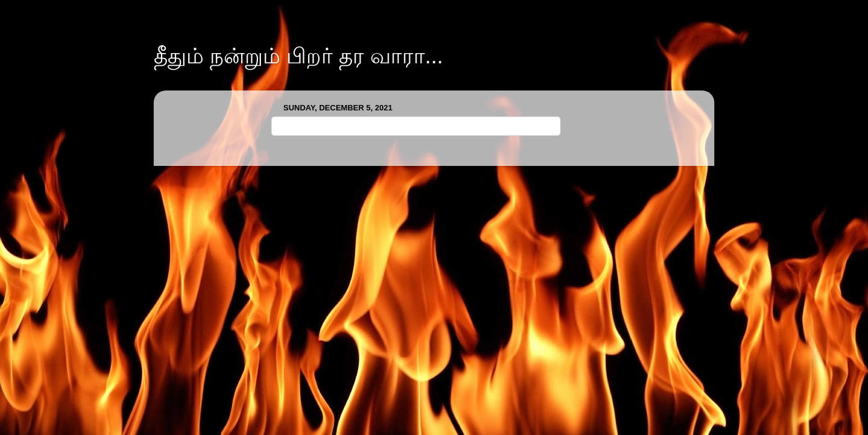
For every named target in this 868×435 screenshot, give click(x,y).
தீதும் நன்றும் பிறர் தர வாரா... (298, 56)
